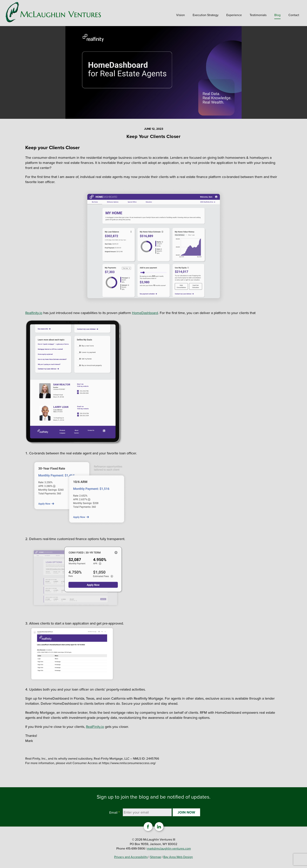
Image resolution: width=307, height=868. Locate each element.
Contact (294, 15)
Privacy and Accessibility (131, 857)
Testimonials (258, 15)
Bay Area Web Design (178, 857)
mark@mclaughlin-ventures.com (169, 848)
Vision (181, 15)
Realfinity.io (34, 313)
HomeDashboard (145, 313)
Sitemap (156, 857)
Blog (277, 15)
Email (114, 813)
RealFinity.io (95, 727)
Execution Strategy (206, 15)
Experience (234, 15)
